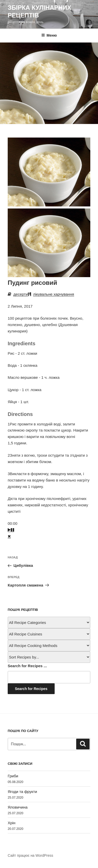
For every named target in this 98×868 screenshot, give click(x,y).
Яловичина (18, 807)
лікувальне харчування (54, 294)
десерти (21, 294)
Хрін (12, 823)
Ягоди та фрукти (22, 792)
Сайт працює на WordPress (30, 855)
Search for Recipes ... (27, 666)
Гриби (13, 776)
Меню (49, 35)
